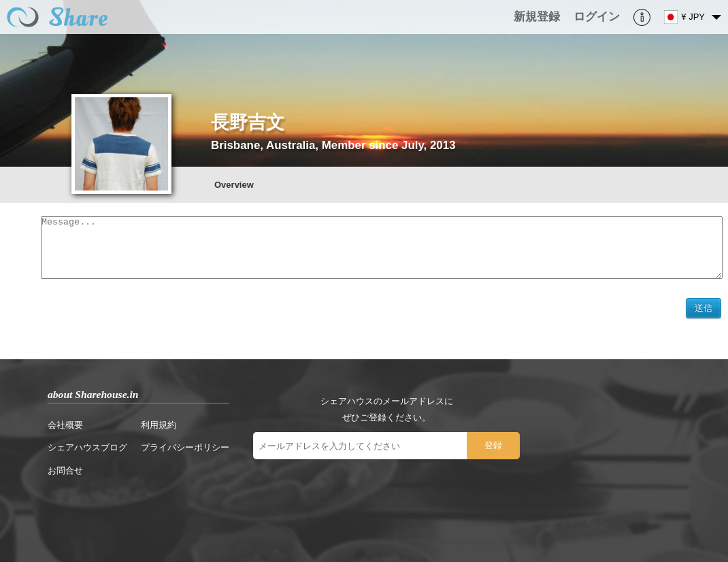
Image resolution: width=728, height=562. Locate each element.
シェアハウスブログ (87, 453)
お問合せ (65, 476)
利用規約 (159, 430)
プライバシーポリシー (185, 453)
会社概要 (65, 430)
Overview (234, 185)
